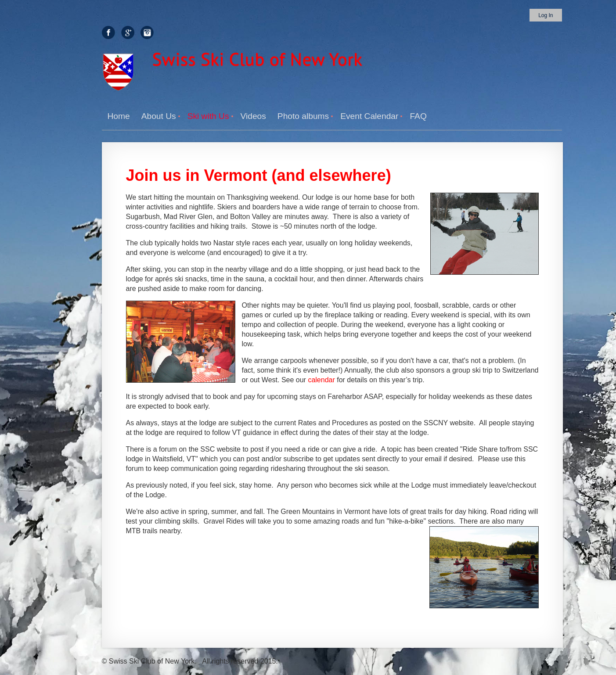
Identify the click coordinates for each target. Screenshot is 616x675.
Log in (546, 15)
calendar (321, 380)
